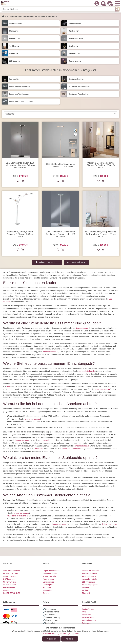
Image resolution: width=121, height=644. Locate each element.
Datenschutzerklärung (50, 633)
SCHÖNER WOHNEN (12, 593)
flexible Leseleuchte (109, 524)
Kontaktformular (88, 609)
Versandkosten (48, 579)
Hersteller (86, 587)
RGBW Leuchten (10, 585)
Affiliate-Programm (89, 573)
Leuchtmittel (39, 449)
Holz (8, 386)
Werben (85, 590)
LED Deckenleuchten (11, 571)
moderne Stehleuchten (71, 449)
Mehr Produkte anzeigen (48, 262)
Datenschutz (87, 623)
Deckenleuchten (82, 328)
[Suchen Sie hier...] (58, 9)
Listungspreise (48, 582)
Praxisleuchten (9, 587)
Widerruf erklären (89, 620)
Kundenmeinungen (50, 573)
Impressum (86, 615)
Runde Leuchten (10, 576)
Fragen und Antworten (51, 571)
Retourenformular (49, 576)
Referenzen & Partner (91, 571)
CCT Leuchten (9, 579)
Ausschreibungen (89, 576)
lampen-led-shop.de (51, 352)
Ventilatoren (8, 590)
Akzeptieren (51, 639)
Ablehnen (69, 639)
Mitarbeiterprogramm (90, 585)
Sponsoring (47, 590)
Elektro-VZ (86, 593)
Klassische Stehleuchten (17, 516)
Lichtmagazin (48, 585)
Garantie (46, 593)
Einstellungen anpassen (70, 633)
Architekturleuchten (11, 573)
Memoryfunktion (9, 582)
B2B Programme (89, 582)
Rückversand (48, 587)
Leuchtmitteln (44, 440)
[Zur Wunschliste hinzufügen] (18, 181)
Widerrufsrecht (88, 617)
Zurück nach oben (78, 262)
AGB (84, 612)
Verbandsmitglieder (90, 579)
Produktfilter (10, 114)
